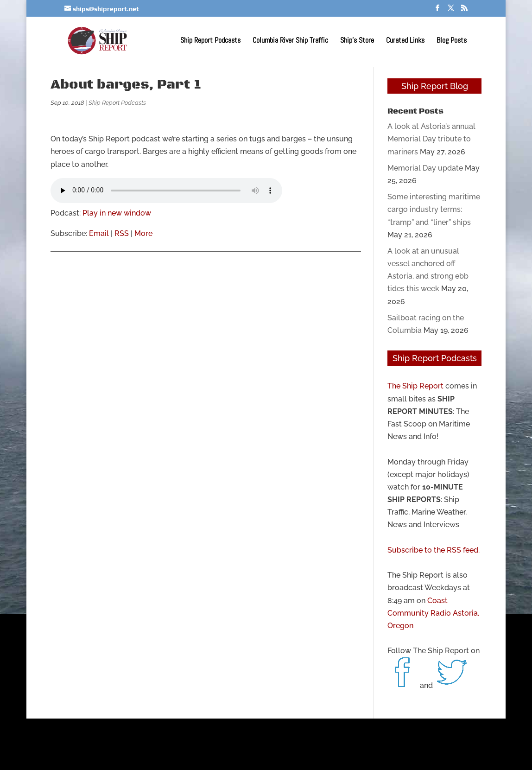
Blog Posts (452, 41)
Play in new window (117, 213)
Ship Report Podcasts (210, 41)
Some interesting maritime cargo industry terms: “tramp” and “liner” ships (434, 209)
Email (99, 233)
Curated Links (405, 41)
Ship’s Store (357, 41)
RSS (122, 233)
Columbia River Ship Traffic (290, 41)
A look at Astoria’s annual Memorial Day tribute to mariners (431, 139)
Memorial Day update (425, 168)
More (143, 233)
